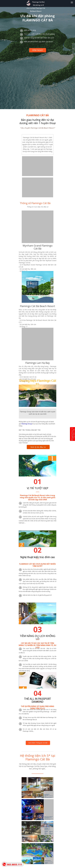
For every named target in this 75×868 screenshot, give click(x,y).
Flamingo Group (27, 424)
